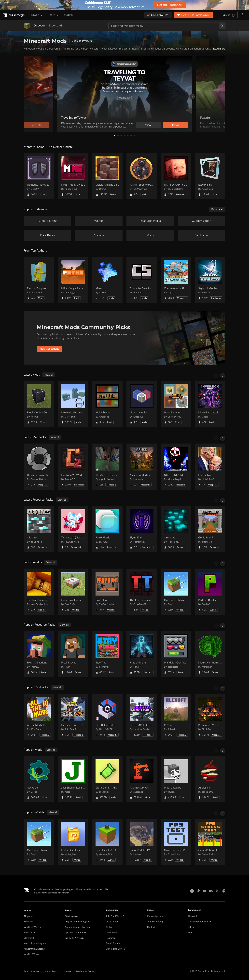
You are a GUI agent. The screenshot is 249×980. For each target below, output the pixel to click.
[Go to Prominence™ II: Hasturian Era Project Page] (210, 717)
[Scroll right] (223, 376)
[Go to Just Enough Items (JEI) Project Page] (73, 779)
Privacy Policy (51, 972)
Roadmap (111, 938)
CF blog (110, 927)
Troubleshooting (155, 922)
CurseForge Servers (116, 949)
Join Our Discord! (115, 916)
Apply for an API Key (75, 933)
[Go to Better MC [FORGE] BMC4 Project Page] (142, 717)
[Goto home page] (14, 15)
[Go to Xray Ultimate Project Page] (142, 654)
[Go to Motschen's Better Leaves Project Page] (210, 654)
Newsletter (111, 933)
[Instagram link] (192, 891)
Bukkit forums (113, 943)
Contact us (153, 927)
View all (49, 375)
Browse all (217, 209)
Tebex (191, 927)
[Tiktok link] (198, 891)
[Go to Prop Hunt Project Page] (107, 592)
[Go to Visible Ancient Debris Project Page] (107, 176)
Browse (36, 15)
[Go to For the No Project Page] (210, 467)
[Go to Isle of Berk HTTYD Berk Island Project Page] (142, 842)
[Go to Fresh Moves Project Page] (73, 654)
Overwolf (193, 916)
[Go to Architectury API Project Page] (142, 779)
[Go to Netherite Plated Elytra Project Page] (39, 176)
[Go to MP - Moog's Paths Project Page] (73, 280)
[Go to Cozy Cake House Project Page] (73, 592)
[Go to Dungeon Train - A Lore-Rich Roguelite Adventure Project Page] (39, 467)
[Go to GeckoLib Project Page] (39, 779)
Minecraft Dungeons (34, 949)
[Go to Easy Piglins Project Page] (210, 176)
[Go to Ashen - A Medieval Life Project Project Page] (142, 467)
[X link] (217, 891)
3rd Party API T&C (74, 938)
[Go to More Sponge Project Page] (176, 404)
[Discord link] (211, 891)
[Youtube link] (205, 891)
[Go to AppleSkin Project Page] (210, 779)
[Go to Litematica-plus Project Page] (142, 404)
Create (53, 15)
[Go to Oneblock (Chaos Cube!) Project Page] (176, 592)
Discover (39, 26)
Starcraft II (29, 938)
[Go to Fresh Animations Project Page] (39, 654)
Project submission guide (77, 922)
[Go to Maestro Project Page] (107, 280)
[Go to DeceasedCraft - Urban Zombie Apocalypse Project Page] (73, 717)
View (148, 125)
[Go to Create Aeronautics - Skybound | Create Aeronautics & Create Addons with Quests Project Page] (176, 280)
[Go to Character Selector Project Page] (142, 280)
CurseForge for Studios (200, 922)
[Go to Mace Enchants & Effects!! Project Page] (210, 404)
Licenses (67, 972)
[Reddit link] (223, 891)
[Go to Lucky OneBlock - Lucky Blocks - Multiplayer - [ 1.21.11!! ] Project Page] (73, 842)
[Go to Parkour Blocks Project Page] (210, 592)
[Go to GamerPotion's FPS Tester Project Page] (176, 842)
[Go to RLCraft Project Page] (176, 717)
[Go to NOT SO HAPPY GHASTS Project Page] (176, 176)
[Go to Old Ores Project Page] (39, 529)
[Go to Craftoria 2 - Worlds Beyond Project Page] (73, 467)
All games (28, 916)
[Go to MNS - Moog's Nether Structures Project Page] (73, 176)
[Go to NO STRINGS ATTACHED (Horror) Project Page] (176, 467)
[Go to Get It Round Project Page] (210, 529)
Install (176, 125)
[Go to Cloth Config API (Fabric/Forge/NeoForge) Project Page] (107, 779)
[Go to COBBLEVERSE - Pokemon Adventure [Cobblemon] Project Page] (107, 717)
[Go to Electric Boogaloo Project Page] (39, 280)
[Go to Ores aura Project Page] (176, 529)
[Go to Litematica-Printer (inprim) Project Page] (73, 404)
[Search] (222, 26)
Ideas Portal (112, 922)
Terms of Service (32, 972)
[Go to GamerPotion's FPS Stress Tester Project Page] (210, 842)
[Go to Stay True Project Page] (107, 654)
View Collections (49, 349)
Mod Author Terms (85, 972)
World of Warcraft (33, 927)
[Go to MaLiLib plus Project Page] (107, 404)
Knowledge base (155, 916)
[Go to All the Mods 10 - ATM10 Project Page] (39, 717)
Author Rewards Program (78, 927)
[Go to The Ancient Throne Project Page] (107, 467)
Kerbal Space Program (35, 943)
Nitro (191, 933)
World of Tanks (31, 954)
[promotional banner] (124, 5)
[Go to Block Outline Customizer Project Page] (39, 404)
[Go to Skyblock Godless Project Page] (210, 280)
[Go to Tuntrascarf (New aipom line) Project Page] (73, 529)
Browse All (55, 26)
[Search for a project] (164, 26)
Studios (70, 15)
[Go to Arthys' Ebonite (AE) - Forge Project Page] (142, 176)
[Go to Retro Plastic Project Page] (107, 529)
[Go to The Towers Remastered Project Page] (142, 592)
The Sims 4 (29, 933)
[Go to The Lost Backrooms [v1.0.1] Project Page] (39, 592)
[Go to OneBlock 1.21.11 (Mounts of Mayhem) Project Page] (107, 842)
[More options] (242, 15)
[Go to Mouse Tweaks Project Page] (176, 779)
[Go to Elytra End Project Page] (142, 529)
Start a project (72, 916)
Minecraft (29, 922)
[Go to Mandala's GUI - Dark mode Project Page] (176, 654)
